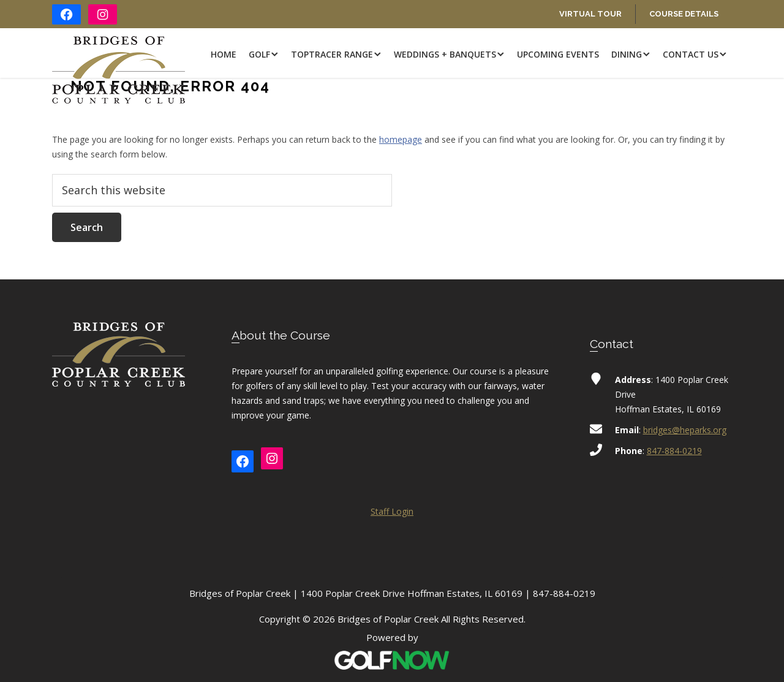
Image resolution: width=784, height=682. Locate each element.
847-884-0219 (674, 451)
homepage (401, 139)
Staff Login (392, 511)
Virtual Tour (590, 14)
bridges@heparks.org (685, 430)
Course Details (684, 14)
